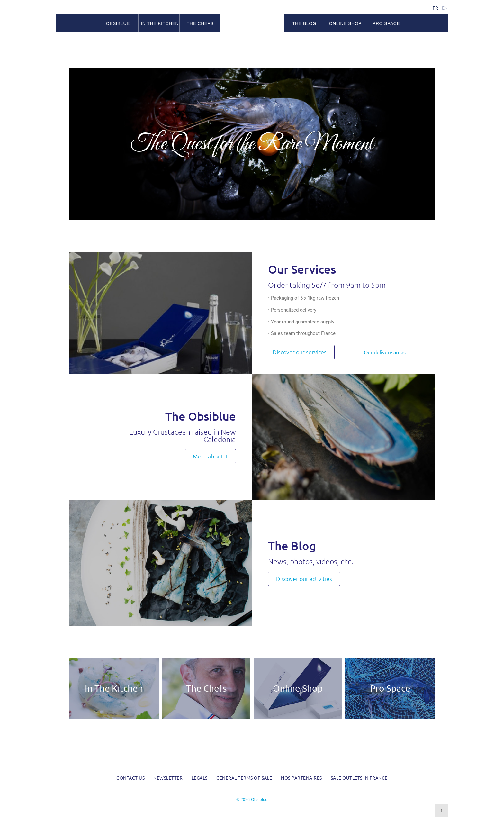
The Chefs (206, 688)
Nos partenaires (301, 778)
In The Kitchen (114, 688)
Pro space (386, 23)
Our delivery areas (385, 352)
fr (435, 8)
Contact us (130, 778)
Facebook (428, 42)
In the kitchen (160, 23)
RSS (444, 42)
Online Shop (345, 23)
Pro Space (390, 688)
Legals (200, 778)
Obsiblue (252, 26)
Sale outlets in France (359, 778)
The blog (304, 23)
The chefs (200, 23)
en (445, 8)
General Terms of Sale (244, 778)
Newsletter (168, 778)
